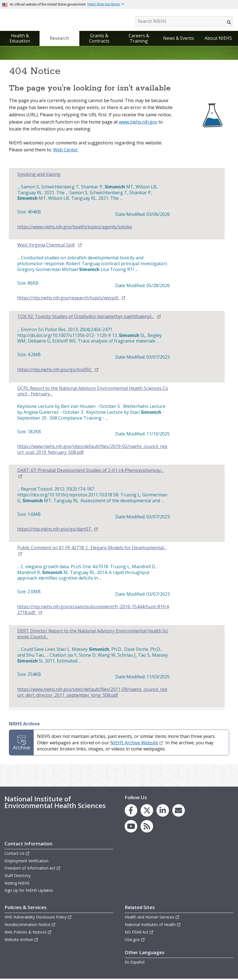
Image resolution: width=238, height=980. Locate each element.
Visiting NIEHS (17, 884)
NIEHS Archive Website (137, 744)
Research (59, 40)
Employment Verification (26, 862)
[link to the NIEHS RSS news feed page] (147, 828)
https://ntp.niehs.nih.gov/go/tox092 (58, 371)
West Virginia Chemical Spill (46, 246)
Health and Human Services (152, 918)
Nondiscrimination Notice (30, 926)
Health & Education (20, 40)
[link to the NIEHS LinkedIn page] (163, 812)
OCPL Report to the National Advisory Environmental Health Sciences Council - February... (93, 393)
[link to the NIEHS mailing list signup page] (179, 812)
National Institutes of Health (153, 926)
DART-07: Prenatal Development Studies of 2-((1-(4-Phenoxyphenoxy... (90, 472)
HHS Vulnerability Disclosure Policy (38, 918)
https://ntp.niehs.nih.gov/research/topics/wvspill (71, 299)
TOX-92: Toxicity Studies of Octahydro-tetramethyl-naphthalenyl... (85, 318)
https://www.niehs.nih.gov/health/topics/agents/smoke (75, 228)
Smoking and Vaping (39, 176)
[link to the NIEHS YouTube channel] (131, 828)
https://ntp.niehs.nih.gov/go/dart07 (58, 530)
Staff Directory (18, 877)
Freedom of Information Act (33, 869)
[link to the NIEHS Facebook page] (131, 812)
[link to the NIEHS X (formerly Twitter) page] (147, 812)
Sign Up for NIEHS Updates (29, 892)
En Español (135, 963)
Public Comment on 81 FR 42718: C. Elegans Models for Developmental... (92, 549)
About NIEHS (218, 40)
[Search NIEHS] (184, 21)
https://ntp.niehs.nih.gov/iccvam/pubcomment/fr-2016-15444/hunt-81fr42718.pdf (93, 611)
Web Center (66, 151)
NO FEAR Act (139, 933)
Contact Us (17, 855)
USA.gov (135, 941)
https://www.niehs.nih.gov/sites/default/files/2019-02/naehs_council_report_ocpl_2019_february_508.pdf (92, 451)
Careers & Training (139, 40)
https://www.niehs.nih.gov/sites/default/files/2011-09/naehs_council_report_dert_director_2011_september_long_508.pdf (92, 694)
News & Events (179, 40)
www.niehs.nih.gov (138, 123)
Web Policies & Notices (28, 933)
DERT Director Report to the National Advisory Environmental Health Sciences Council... (93, 635)
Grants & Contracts (99, 40)
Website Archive (21, 941)
